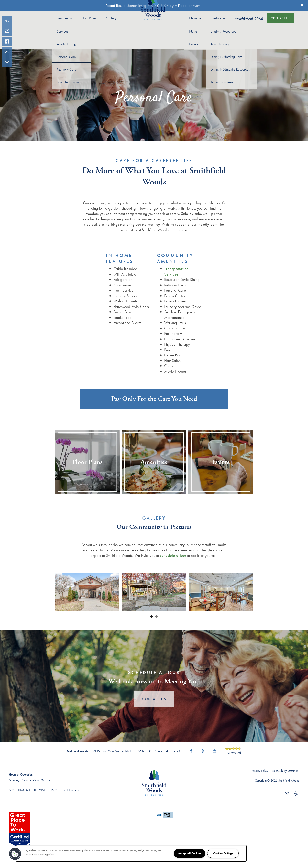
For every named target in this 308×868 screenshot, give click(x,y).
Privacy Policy (260, 771)
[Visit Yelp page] (203, 751)
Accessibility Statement (286, 771)
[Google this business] (215, 751)
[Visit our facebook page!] (7, 41)
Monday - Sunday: (20, 780)
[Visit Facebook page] (191, 751)
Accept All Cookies (190, 853)
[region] (131, 853)
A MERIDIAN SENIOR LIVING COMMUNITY (37, 790)
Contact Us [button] (154, 699)
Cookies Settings (223, 853)
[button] (302, 5)
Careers (74, 790)
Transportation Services (176, 271)
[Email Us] (7, 31)
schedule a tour (173, 555)
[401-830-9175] (7, 21)
